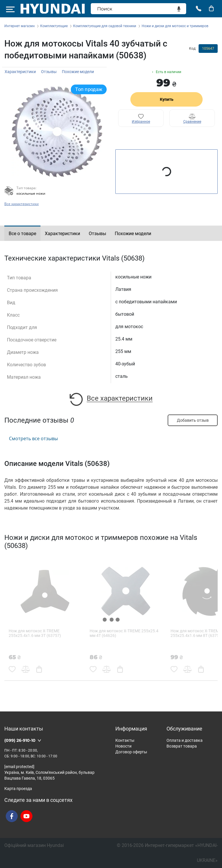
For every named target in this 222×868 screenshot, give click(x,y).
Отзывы (49, 72)
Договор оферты (131, 752)
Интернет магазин (20, 26)
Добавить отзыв (193, 420)
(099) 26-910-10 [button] (20, 740)
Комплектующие (54, 26)
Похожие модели (78, 72)
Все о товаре (22, 234)
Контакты (125, 740)
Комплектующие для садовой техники (105, 26)
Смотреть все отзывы (33, 438)
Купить (167, 99)
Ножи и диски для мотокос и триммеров (175, 26)
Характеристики (20, 72)
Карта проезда (18, 789)
